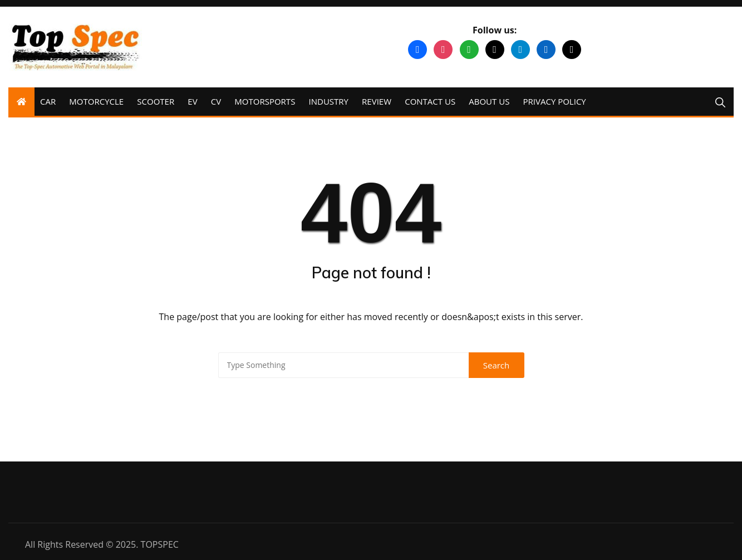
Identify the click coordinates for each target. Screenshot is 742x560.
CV (216, 101)
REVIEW (377, 101)
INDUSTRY (329, 101)
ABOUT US (489, 101)
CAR (48, 101)
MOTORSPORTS (265, 101)
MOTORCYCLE (96, 101)
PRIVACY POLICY (555, 101)
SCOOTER (156, 101)
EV (192, 101)
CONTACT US (430, 101)
